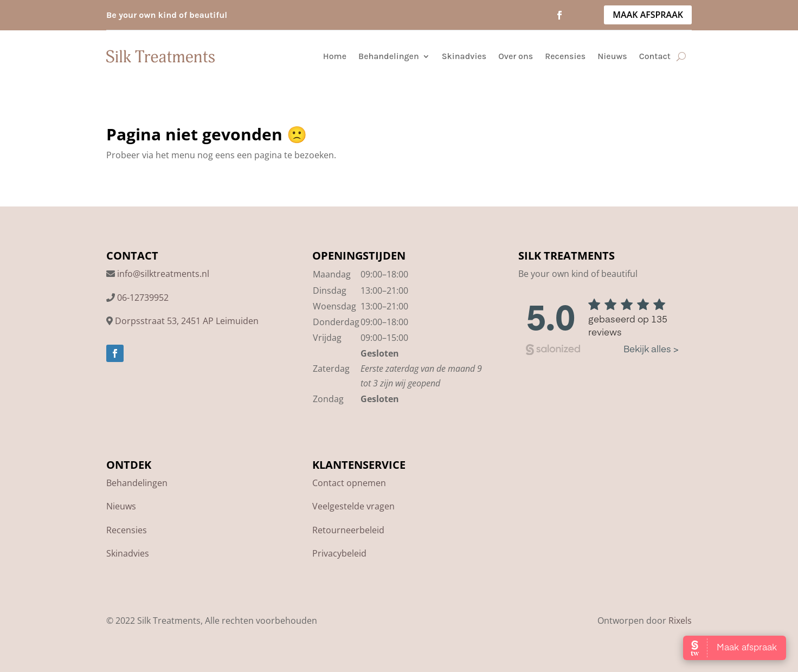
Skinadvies (464, 56)
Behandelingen (389, 56)
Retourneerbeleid (348, 530)
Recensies (565, 56)
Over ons (516, 56)
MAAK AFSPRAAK (648, 15)
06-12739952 (143, 298)
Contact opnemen (349, 483)
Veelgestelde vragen (353, 506)
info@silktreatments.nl (163, 274)
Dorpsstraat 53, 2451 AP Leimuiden (187, 321)
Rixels (680, 621)
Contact (655, 56)
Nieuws (612, 56)
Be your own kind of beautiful (167, 15)
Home (335, 56)
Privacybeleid (339, 553)
